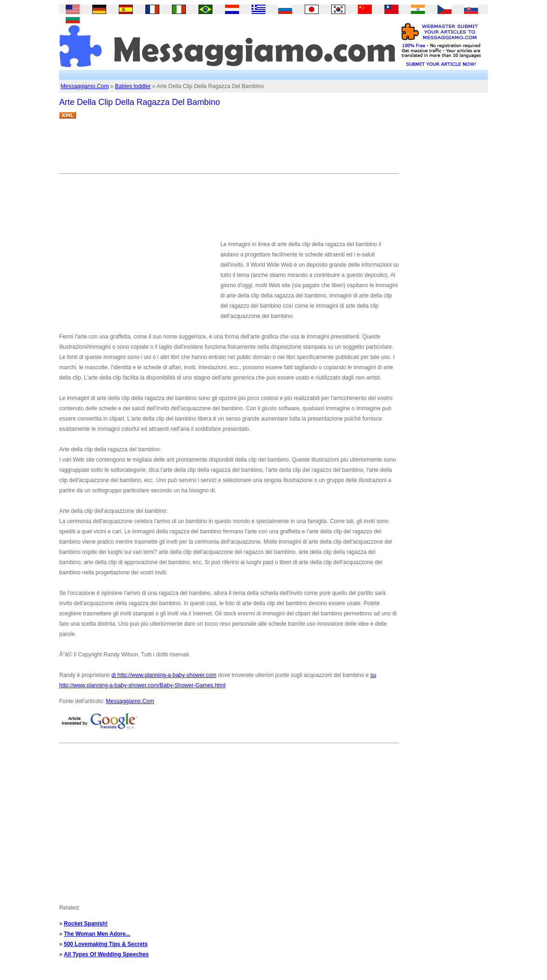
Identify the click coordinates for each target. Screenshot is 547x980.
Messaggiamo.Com (85, 86)
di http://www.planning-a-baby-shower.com (164, 675)
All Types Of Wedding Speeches (106, 954)
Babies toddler (133, 86)
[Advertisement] (229, 150)
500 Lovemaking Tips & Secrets (106, 944)
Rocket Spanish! (86, 924)
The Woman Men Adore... (97, 934)
